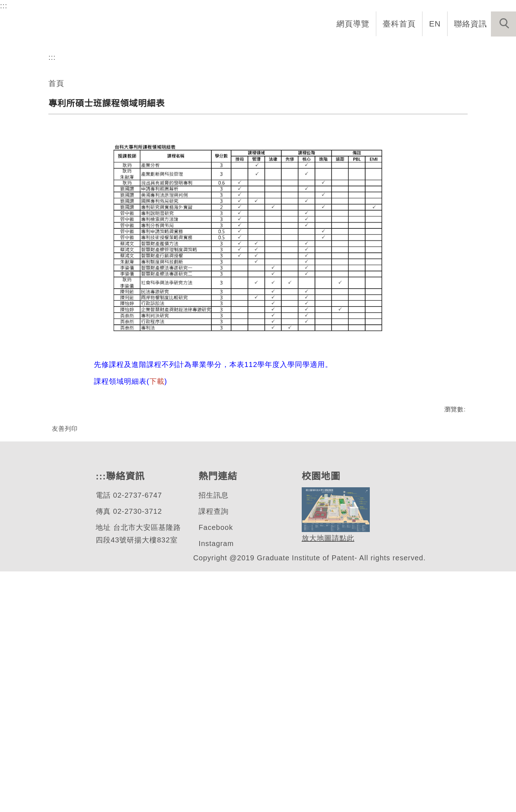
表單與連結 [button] (442, 47)
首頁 (56, 300)
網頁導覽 (354, 24)
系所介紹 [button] (244, 47)
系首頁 (201, 47)
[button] (503, 24)
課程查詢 (213, 752)
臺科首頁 (400, 24)
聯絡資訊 (470, 24)
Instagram (217, 784)
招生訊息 (213, 736)
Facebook (216, 768)
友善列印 (65, 645)
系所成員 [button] (291, 47)
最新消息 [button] (493, 47)
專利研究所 (55, 200)
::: (4, 5)
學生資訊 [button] (392, 47)
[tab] (261, 228)
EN (435, 24)
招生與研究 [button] (341, 47)
